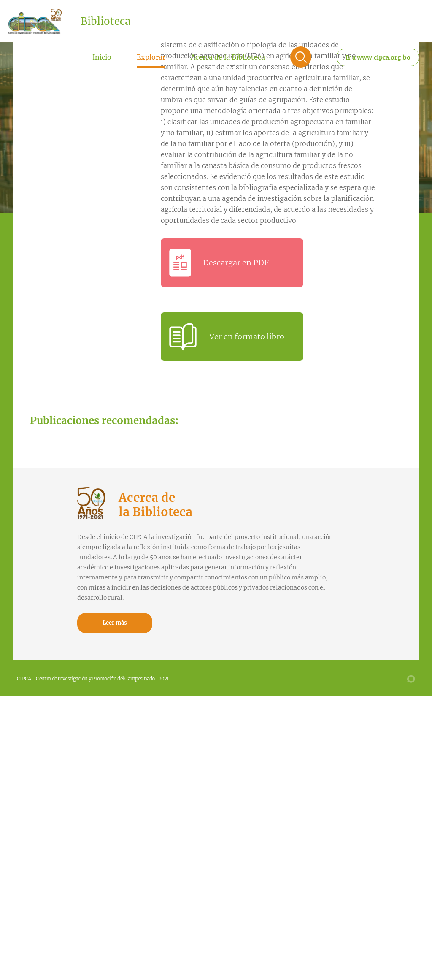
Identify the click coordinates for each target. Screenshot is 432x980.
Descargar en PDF (236, 263)
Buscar (301, 57)
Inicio (102, 57)
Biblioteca (105, 21)
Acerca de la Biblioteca (228, 57)
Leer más (115, 623)
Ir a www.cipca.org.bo (378, 57)
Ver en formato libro (247, 337)
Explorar (151, 57)
